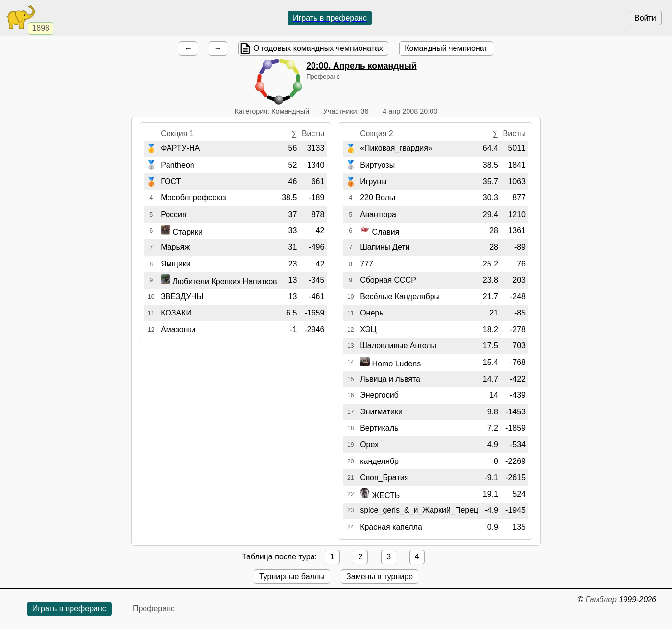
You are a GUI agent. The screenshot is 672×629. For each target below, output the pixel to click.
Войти (645, 18)
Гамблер (601, 599)
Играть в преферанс (330, 18)
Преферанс (154, 609)
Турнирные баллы (292, 576)
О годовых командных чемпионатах (318, 48)
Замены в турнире (380, 576)
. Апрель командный (361, 66)
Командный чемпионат (446, 48)
